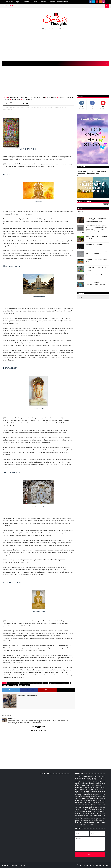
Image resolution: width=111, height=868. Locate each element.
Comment (67, 690)
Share (31, 690)
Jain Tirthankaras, (42, 108)
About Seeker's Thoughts (12, 2)
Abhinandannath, (10, 108)
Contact (43, 2)
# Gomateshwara (37, 683)
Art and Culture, (20, 108)
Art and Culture (24, 97)
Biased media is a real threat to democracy (97, 260)
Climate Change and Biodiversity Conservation (95, 283)
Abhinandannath (13, 97)
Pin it (49, 690)
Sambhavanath (16, 99)
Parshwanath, (58, 108)
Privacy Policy (81, 213)
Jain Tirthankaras (52, 97)
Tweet (12, 690)
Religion (7, 99)
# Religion (15, 685)
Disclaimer (27, 2)
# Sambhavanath (24, 685)
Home (35, 2)
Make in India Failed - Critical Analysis (97, 238)
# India (46, 683)
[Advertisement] (56, 45)
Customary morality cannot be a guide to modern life (97, 253)
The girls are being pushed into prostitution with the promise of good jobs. (96, 220)
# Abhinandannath (13, 683)
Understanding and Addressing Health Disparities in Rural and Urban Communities (91, 174)
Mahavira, (51, 108)
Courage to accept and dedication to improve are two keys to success (97, 246)
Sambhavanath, (8, 110)
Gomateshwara (35, 97)
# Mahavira (65, 683)
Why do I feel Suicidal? (94, 275)
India (43, 97)
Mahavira (61, 97)
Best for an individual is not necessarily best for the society (96, 269)
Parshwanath (70, 97)
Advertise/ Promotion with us (58, 2)
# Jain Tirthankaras (55, 683)
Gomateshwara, (29, 108)
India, (36, 108)
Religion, (64, 108)
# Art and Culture (25, 683)
